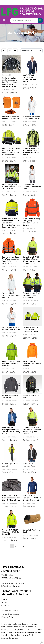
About (4, 602)
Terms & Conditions (10, 614)
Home (4, 599)
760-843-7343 (8, 583)
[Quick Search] (24, 20)
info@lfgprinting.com (11, 586)
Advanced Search (10, 611)
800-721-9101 (22, 583)
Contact (5, 606)
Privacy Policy (8, 617)
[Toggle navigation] (4, 20)
